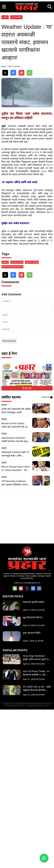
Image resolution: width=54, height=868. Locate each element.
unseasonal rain (17, 421)
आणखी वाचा (47, 556)
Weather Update (32, 421)
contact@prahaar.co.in (32, 741)
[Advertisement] (27, 27)
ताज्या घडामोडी (16, 71)
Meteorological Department (12, 425)
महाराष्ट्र (5, 71)
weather (5, 421)
